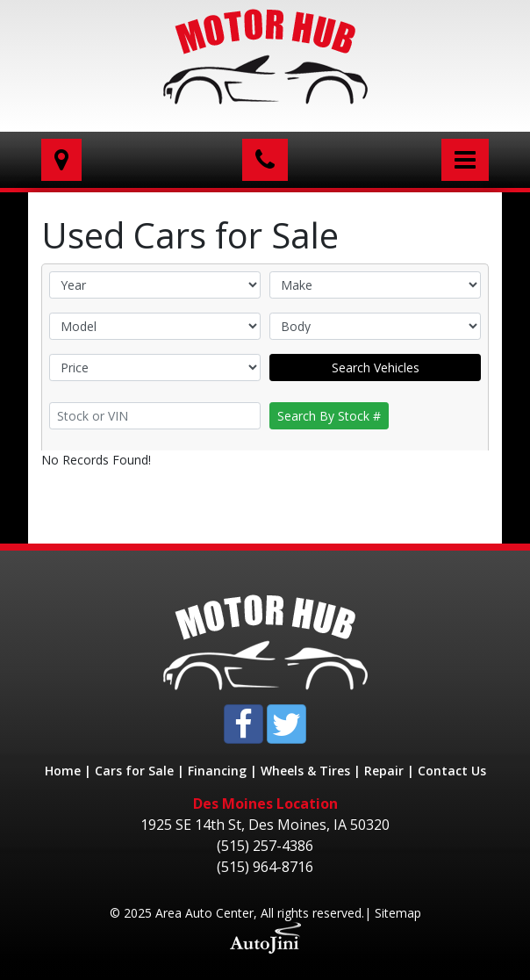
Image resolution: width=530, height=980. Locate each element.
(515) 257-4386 (265, 846)
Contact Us (452, 771)
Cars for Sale (134, 771)
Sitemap (398, 913)
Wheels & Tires (305, 771)
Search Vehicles (376, 367)
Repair (384, 771)
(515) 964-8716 (265, 867)
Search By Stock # (329, 416)
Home (63, 771)
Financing (217, 771)
